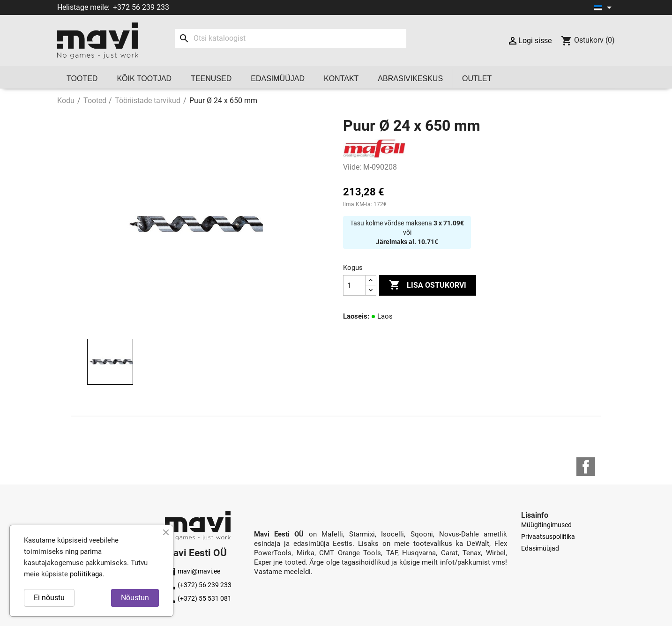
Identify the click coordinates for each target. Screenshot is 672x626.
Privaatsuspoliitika (548, 537)
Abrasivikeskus (410, 78)
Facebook (586, 467)
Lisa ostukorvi (428, 285)
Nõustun (135, 598)
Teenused (211, 78)
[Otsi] (290, 38)
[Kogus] (354, 285)
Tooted (82, 78)
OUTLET (477, 78)
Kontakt (341, 78)
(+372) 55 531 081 (198, 598)
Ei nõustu (49, 598)
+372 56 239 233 (141, 7)
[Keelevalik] (604, 7)
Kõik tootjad (144, 78)
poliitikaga (86, 574)
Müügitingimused (546, 525)
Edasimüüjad (278, 78)
